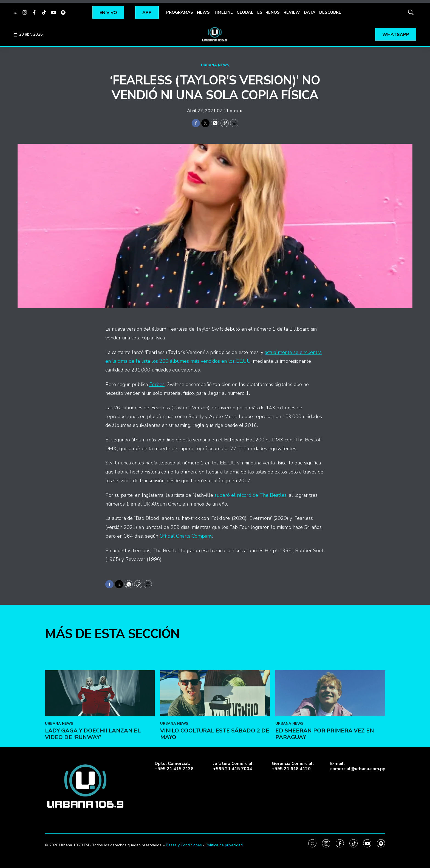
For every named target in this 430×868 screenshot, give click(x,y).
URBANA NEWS (215, 65)
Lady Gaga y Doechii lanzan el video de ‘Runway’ (93, 794)
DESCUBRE (330, 12)
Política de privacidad (224, 845)
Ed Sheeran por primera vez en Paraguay (325, 794)
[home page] (215, 34)
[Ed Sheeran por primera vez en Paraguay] (330, 754)
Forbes (157, 384)
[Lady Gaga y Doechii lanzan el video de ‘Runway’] (100, 754)
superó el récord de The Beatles (251, 495)
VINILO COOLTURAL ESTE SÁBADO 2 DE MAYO (215, 794)
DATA (310, 12)
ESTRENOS (268, 12)
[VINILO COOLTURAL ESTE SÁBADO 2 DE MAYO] (215, 754)
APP (147, 13)
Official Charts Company (186, 536)
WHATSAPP (396, 35)
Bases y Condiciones (184, 845)
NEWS (203, 12)
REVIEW (292, 12)
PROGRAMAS (180, 12)
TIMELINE (223, 12)
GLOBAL (245, 12)
